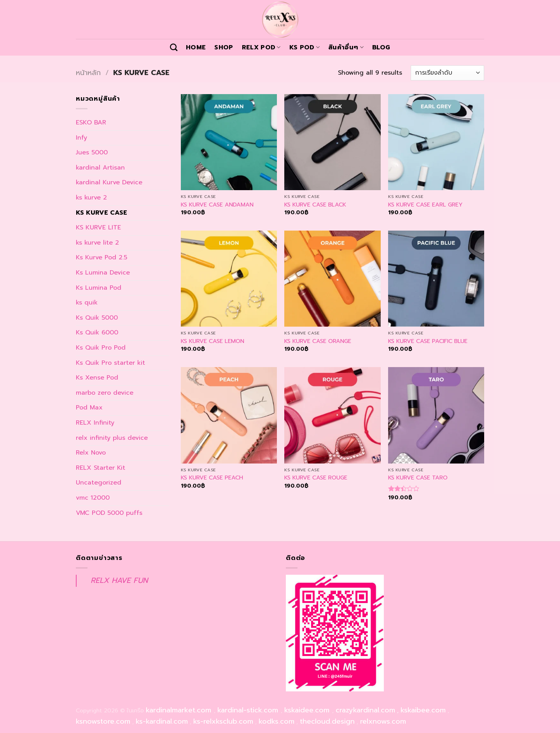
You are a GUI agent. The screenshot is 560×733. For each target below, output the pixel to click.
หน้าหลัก (88, 73)
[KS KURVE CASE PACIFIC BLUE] (436, 279)
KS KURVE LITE (98, 227)
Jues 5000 (92, 152)
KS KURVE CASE (101, 213)
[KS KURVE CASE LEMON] (229, 279)
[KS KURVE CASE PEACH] (229, 415)
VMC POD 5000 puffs (109, 513)
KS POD (304, 47)
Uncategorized (99, 483)
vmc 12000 (93, 498)
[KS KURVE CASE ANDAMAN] (229, 142)
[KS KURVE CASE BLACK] (332, 142)
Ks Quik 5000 (97, 318)
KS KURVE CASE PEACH (212, 478)
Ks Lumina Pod (99, 288)
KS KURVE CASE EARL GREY (425, 205)
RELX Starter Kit (101, 468)
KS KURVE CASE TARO (418, 478)
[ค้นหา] (174, 47)
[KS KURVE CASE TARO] (436, 415)
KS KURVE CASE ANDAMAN (217, 205)
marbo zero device (105, 393)
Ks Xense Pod (97, 378)
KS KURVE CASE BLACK (315, 205)
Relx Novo (91, 453)
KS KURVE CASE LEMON (213, 341)
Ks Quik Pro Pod (101, 348)
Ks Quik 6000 (97, 332)
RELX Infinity (95, 423)
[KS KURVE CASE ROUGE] (332, 415)
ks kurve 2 (91, 198)
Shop (224, 47)
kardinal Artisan (100, 168)
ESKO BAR (91, 122)
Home (196, 47)
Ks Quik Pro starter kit (110, 363)
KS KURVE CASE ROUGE (316, 478)
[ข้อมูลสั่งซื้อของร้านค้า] (447, 73)
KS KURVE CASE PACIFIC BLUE (428, 341)
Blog (381, 47)
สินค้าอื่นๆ (346, 47)
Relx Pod (261, 47)
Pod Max (89, 408)
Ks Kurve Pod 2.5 (101, 257)
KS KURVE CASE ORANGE (318, 341)
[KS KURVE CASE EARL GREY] (436, 142)
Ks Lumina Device (103, 273)
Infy (81, 138)
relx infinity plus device (112, 438)
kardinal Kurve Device (109, 182)
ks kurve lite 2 (97, 243)
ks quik (87, 303)
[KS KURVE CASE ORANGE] (332, 279)
